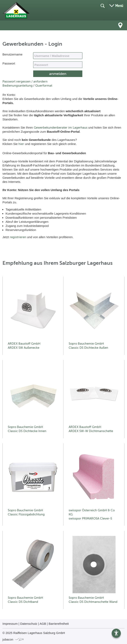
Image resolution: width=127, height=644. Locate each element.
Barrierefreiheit (59, 624)
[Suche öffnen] (102, 6)
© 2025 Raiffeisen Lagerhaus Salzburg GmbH (34, 633)
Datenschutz (29, 624)
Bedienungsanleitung (18, 86)
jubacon (13, 639)
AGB (43, 624)
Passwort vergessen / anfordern (25, 81)
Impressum (10, 624)
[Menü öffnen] (117, 5)
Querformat (44, 86)
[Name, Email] (58, 56)
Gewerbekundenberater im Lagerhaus (61, 128)
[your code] (58, 65)
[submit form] (58, 74)
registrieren (18, 237)
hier (21, 144)
